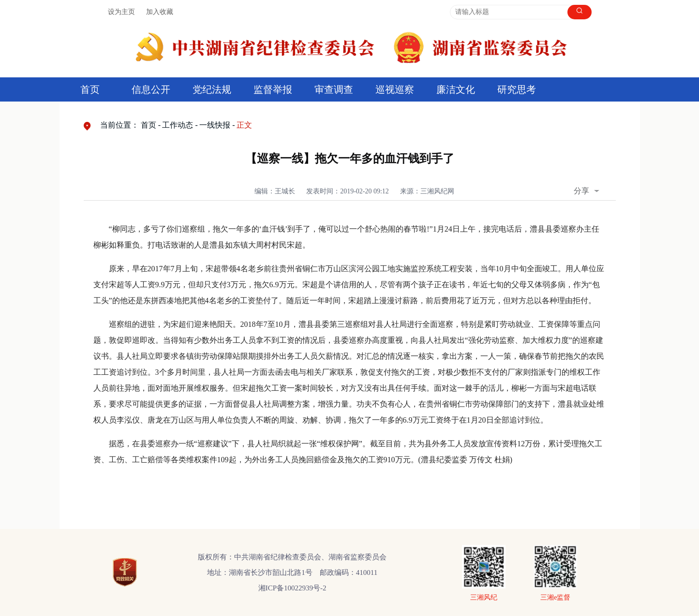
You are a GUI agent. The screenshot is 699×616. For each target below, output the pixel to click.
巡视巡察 (395, 89)
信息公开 (151, 89)
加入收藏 (160, 12)
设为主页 (121, 12)
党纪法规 (212, 89)
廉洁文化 (456, 89)
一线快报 (215, 125)
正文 (244, 125)
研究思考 (517, 89)
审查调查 (334, 89)
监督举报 (273, 89)
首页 (90, 89)
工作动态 (178, 125)
